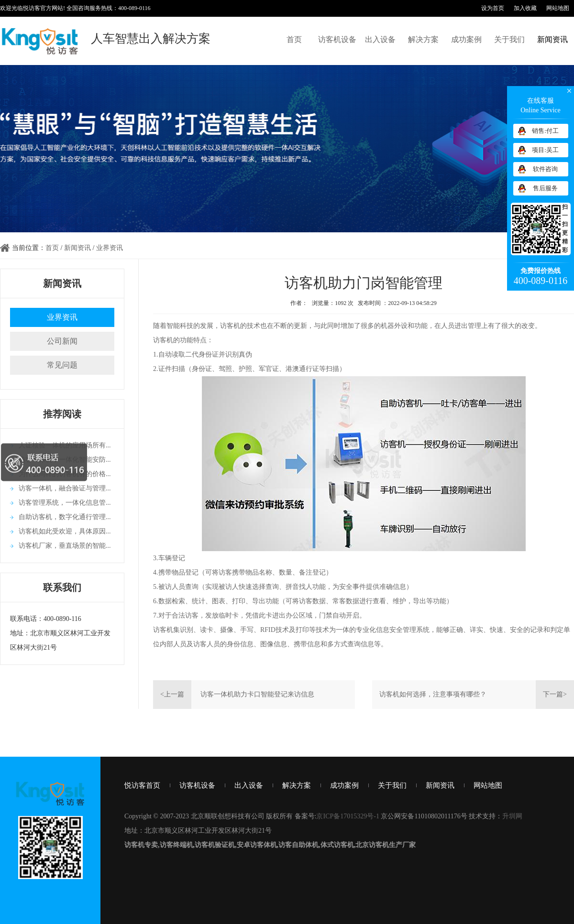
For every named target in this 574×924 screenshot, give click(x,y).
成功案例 (466, 39)
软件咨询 (545, 169)
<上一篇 (172, 694)
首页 (294, 39)
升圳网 (512, 816)
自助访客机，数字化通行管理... (65, 517)
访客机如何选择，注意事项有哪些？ (433, 694)
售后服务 (545, 188)
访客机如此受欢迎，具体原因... (65, 531)
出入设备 (380, 39)
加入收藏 (525, 8)
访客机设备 (337, 39)
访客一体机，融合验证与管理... (65, 488)
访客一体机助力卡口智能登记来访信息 (257, 694)
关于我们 (509, 39)
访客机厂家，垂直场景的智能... (65, 546)
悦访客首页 (142, 785)
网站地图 (558, 8)
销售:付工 (545, 131)
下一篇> (555, 694)
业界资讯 (110, 248)
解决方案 (423, 39)
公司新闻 (62, 341)
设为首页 (493, 8)
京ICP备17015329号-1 (348, 816)
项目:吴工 (545, 150)
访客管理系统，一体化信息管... (65, 503)
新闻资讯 (552, 39)
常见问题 (62, 365)
